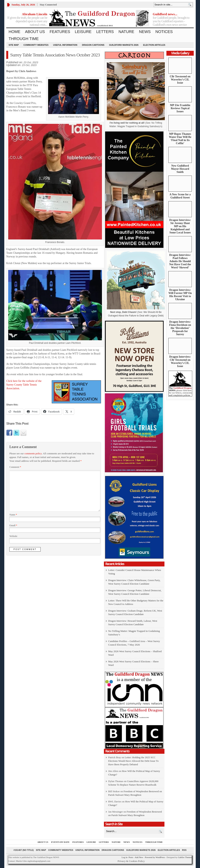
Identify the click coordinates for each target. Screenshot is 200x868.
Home (14, 32)
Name (13, 515)
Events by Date (60, 842)
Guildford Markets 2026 (124, 45)
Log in (125, 857)
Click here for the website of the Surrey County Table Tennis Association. (24, 385)
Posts (131, 857)
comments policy (33, 453)
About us (35, 32)
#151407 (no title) (24, 850)
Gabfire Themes (185, 857)
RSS (184, 850)
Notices (164, 32)
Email (13, 525)
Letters (105, 32)
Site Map (14, 45)
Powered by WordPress (155, 857)
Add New (139, 857)
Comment (15, 467)
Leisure (83, 32)
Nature (126, 32)
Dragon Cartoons (93, 45)
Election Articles (154, 45)
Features (60, 32)
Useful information (65, 45)
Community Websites (36, 45)
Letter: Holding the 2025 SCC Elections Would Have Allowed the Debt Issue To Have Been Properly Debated (133, 761)
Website (13, 536)
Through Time (24, 39)
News (145, 32)
